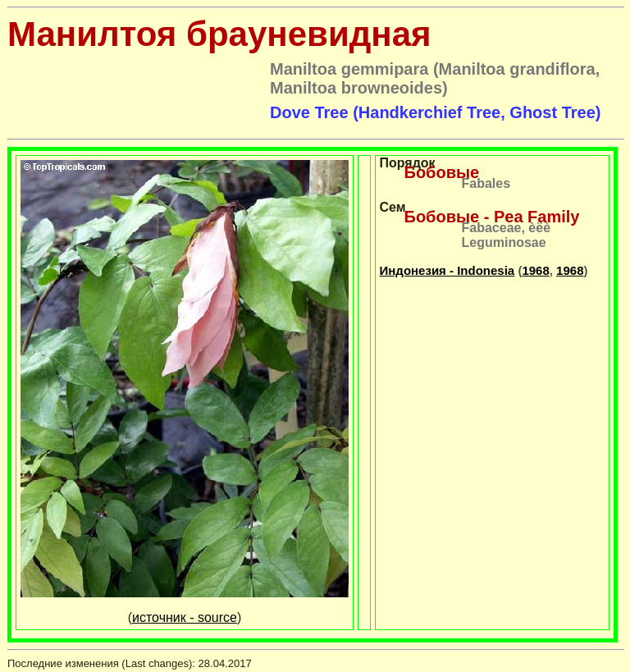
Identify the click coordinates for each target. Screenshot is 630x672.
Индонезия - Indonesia (447, 270)
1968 (535, 270)
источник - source (185, 617)
